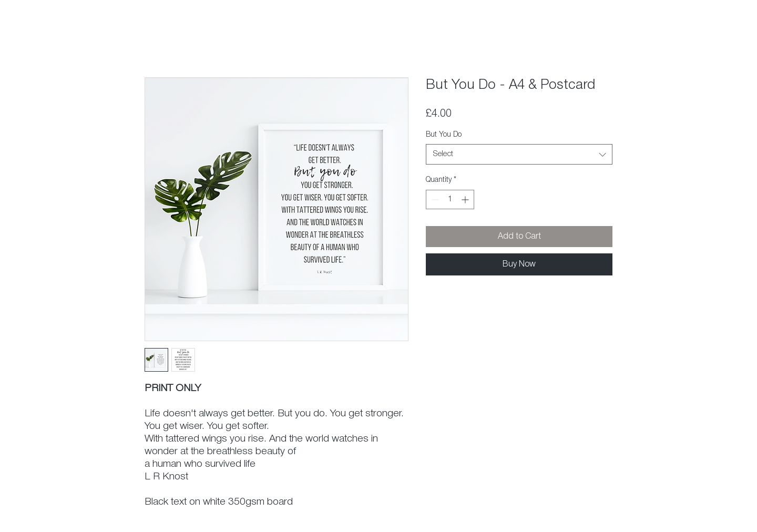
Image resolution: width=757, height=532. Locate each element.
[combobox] (519, 154)
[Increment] (466, 199)
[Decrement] (434, 199)
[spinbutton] (450, 199)
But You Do (444, 135)
